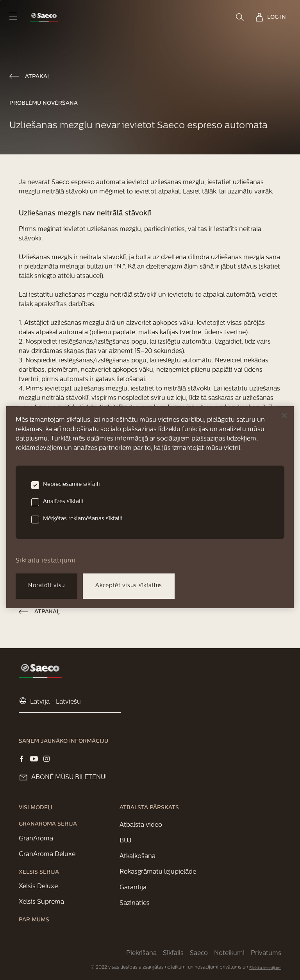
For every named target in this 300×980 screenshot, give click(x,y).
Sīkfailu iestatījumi (265, 968)
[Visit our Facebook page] (21, 759)
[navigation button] (13, 16)
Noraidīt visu (46, 586)
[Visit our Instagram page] (46, 759)
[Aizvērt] (284, 416)
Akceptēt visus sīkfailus (129, 586)
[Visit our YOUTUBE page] (34, 759)
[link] (44, 17)
